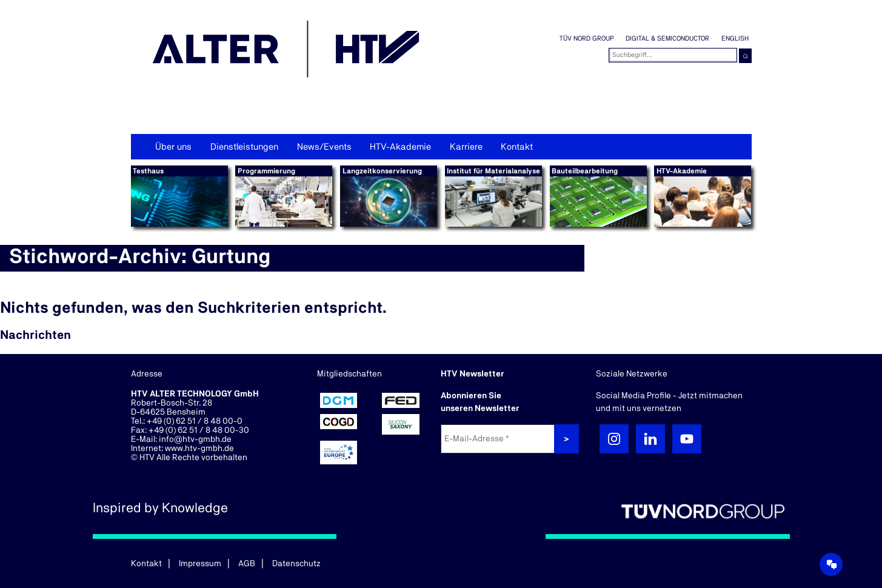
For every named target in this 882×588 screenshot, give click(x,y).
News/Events (324, 147)
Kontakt (517, 147)
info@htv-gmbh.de (195, 439)
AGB (247, 564)
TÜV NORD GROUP (586, 38)
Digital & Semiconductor (667, 38)
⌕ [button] (745, 55)
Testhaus (148, 171)
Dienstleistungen (244, 147)
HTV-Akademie (400, 147)
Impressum (200, 564)
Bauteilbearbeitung (585, 171)
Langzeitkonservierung (382, 171)
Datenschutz (296, 564)
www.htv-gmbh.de (199, 449)
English (735, 38)
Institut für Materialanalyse (493, 171)
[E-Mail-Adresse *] (499, 439)
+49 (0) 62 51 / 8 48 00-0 (195, 421)
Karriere (466, 147)
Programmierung (266, 171)
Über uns (173, 147)
